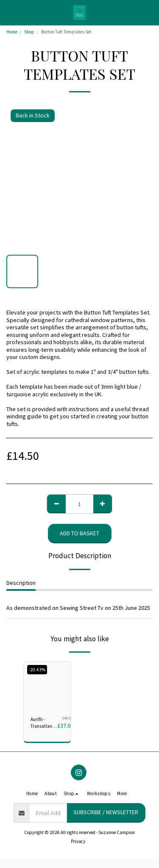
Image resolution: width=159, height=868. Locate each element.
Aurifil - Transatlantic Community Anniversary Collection (44, 723)
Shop (29, 32)
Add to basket (79, 533)
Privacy (78, 841)
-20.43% (37, 670)
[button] (9, 12)
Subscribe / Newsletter (106, 812)
